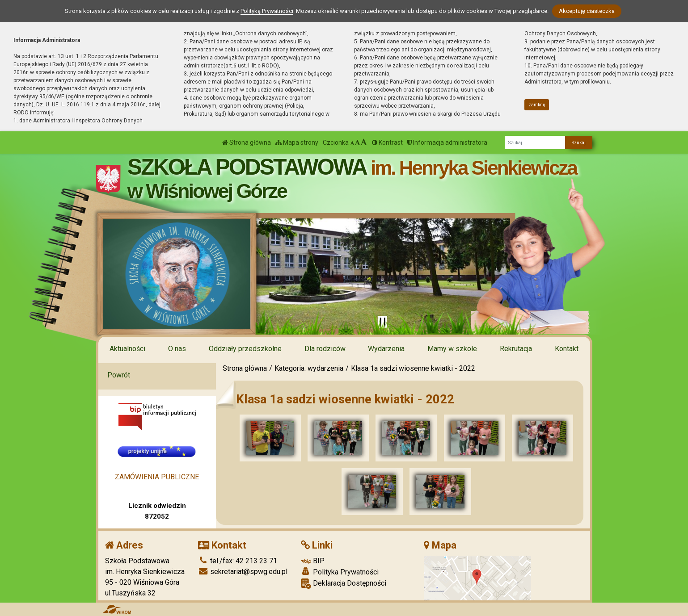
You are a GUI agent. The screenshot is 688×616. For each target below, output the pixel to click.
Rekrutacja (516, 349)
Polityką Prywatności (267, 11)
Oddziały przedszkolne (245, 349)
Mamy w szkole (452, 349)
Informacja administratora (447, 142)
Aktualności (127, 349)
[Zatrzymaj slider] (383, 322)
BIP (313, 561)
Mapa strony (297, 142)
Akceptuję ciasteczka (587, 11)
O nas (177, 349)
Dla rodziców (325, 349)
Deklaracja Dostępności (344, 584)
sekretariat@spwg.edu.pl (243, 572)
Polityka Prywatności (340, 572)
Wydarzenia (386, 349)
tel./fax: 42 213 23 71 (238, 561)
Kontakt (567, 349)
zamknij (537, 105)
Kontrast (387, 142)
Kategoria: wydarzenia (309, 368)
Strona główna (247, 142)
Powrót (119, 375)
